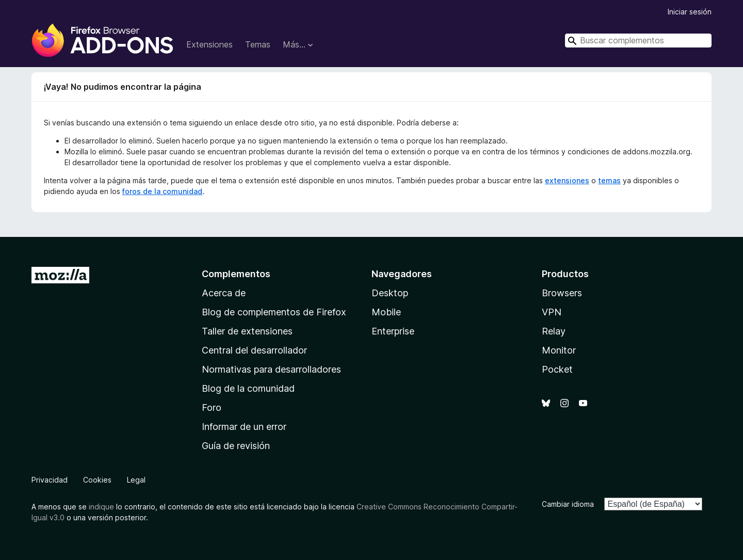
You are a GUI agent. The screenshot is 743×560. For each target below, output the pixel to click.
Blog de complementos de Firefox (274, 312)
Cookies (97, 480)
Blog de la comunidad (248, 388)
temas (609, 180)
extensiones (567, 180)
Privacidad (50, 480)
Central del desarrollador (254, 350)
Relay (554, 331)
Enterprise (393, 331)
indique (101, 507)
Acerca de (224, 293)
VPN (552, 312)
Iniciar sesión (690, 12)
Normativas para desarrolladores (271, 369)
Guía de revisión (236, 446)
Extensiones (209, 44)
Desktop (390, 293)
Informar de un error (244, 427)
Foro (212, 407)
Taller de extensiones (247, 331)
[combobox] (638, 41)
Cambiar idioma (568, 504)
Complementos (236, 274)
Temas (258, 44)
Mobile (386, 312)
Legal (136, 480)
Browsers (562, 293)
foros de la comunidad (162, 191)
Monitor (559, 350)
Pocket (557, 369)
